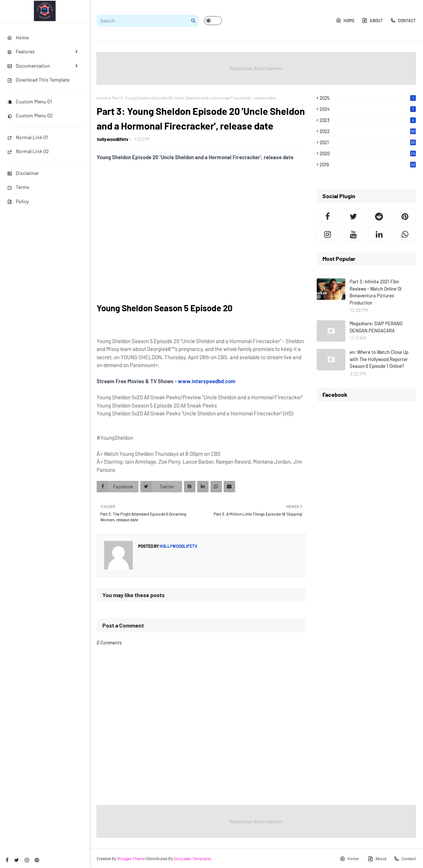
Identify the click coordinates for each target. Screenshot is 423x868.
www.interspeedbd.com (207, 381)
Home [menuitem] (18, 37)
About (372, 20)
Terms (18, 187)
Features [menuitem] (21, 51)
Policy (18, 201)
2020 (368, 153)
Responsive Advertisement (256, 68)
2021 (368, 142)
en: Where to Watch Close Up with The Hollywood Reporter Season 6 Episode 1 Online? (379, 359)
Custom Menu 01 (30, 101)
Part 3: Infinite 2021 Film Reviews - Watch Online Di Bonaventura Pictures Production (376, 292)
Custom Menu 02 (30, 115)
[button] (213, 21)
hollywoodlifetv (113, 139)
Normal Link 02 (28, 151)
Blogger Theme (131, 858)
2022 (368, 131)
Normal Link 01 (28, 137)
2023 (368, 120)
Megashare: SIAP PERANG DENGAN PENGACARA (376, 327)
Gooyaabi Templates (193, 858)
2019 (368, 165)
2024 (368, 109)
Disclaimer (23, 173)
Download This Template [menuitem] (38, 80)
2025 (368, 98)
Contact (403, 20)
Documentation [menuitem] (29, 66)
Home (345, 20)
